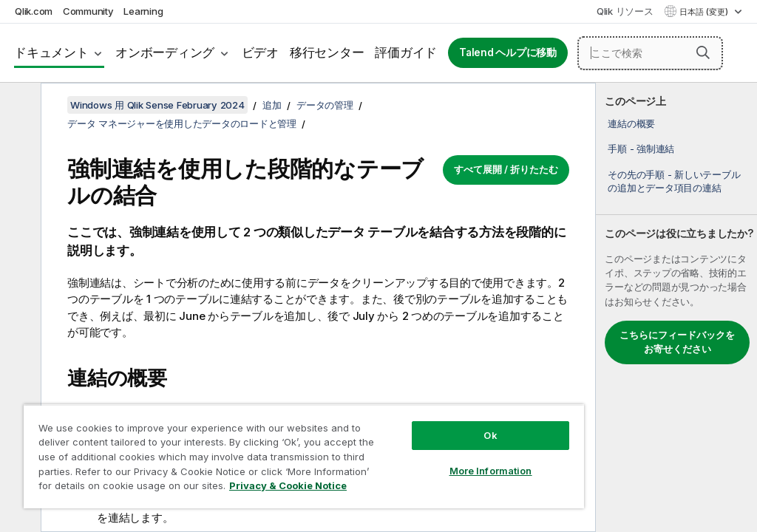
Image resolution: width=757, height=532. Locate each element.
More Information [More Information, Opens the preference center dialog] (491, 471)
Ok (490, 435)
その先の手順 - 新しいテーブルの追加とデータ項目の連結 (674, 181)
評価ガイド (406, 52)
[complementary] (676, 307)
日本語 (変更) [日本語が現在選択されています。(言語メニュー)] (705, 12)
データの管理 (325, 105)
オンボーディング (165, 52)
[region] (304, 456)
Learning (143, 11)
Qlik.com (34, 11)
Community (88, 11)
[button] (703, 52)
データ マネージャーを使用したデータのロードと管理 (182, 123)
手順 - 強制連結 (641, 149)
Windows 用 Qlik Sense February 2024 (157, 105)
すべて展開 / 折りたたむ (506, 169)
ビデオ (260, 52)
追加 (272, 105)
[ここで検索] (650, 53)
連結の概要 (631, 123)
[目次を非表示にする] (18, 106)
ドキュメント (51, 52)
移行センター (327, 52)
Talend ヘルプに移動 (508, 52)
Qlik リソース (625, 11)
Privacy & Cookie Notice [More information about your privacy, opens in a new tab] (288, 485)
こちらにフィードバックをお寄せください (677, 342)
